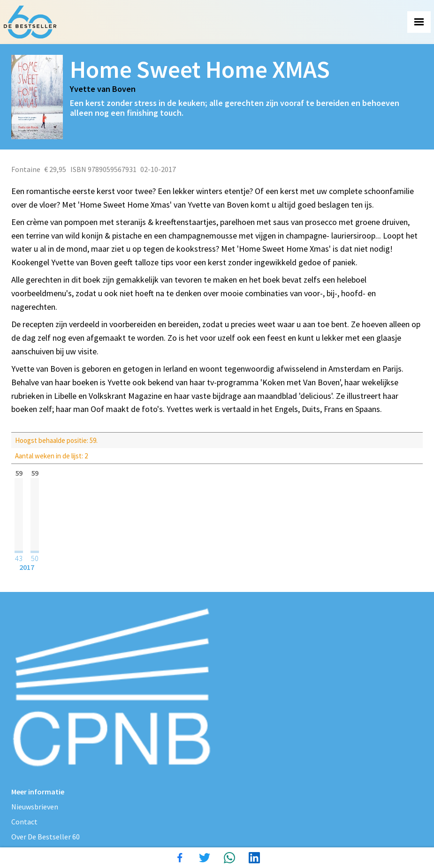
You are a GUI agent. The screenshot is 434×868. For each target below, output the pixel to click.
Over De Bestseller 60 (46, 837)
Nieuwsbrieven (35, 807)
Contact (24, 822)
